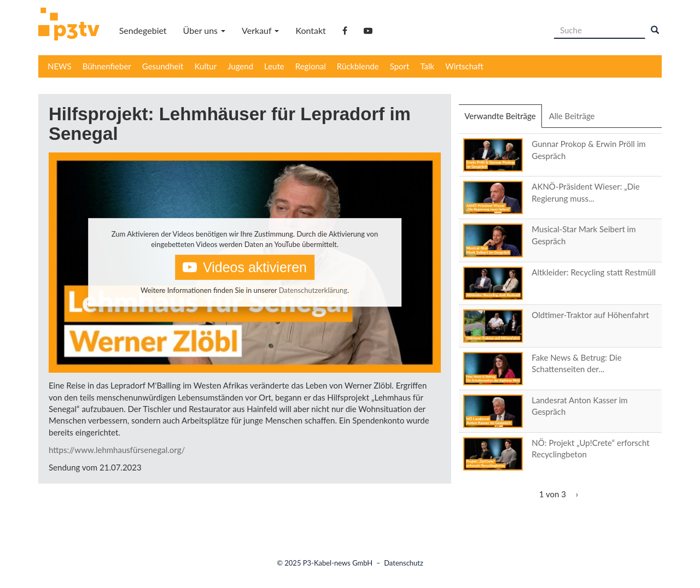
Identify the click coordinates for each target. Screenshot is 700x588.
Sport (400, 66)
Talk (427, 66)
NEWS (60, 66)
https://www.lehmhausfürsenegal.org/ (117, 450)
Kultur (206, 66)
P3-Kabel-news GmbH (338, 563)
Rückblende (358, 66)
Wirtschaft (464, 66)
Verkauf (260, 30)
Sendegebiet (143, 30)
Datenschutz (404, 563)
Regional (311, 66)
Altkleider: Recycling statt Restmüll (594, 272)
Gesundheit (163, 66)
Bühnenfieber (107, 66)
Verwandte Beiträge (503, 119)
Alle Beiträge (572, 116)
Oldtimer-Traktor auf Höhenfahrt (590, 315)
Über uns (204, 30)
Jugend (240, 66)
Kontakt (310, 30)
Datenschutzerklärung (313, 290)
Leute (274, 66)
